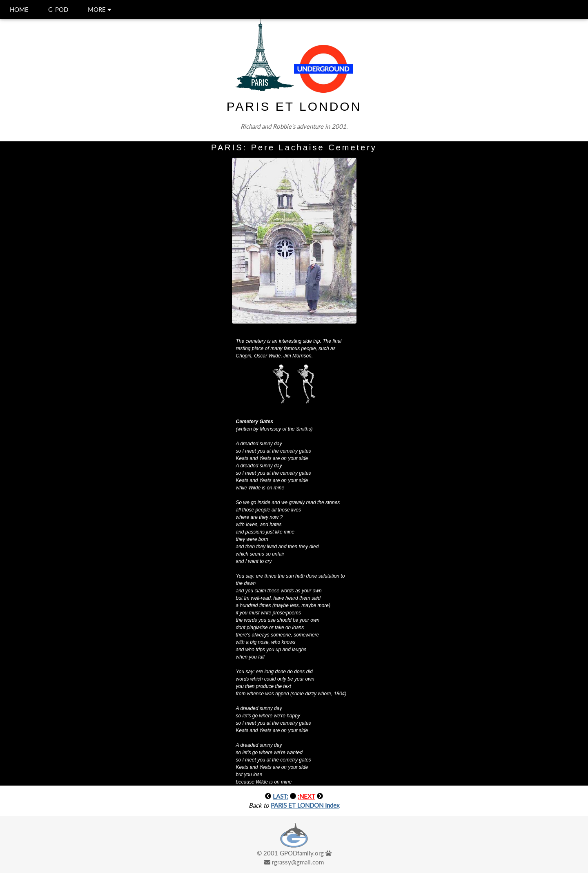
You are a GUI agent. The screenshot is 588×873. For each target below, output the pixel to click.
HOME (19, 9)
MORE (99, 9)
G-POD (58, 9)
